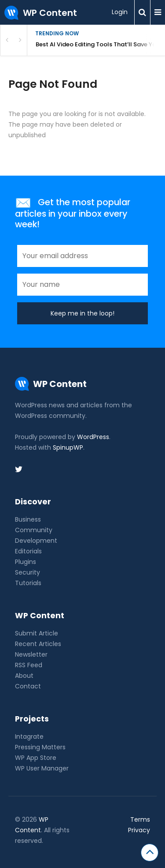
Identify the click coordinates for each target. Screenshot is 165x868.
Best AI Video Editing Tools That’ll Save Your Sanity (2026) (100, 44)
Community (34, 530)
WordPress (93, 437)
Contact (28, 686)
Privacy (139, 830)
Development (36, 541)
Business (28, 519)
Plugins (26, 562)
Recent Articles (38, 644)
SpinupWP (68, 447)
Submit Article (37, 633)
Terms (140, 819)
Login (120, 12)
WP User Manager (42, 768)
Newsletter (31, 654)
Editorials (28, 551)
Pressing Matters (40, 747)
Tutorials (28, 583)
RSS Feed (29, 665)
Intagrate (29, 736)
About (24, 676)
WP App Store (36, 758)
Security (27, 572)
